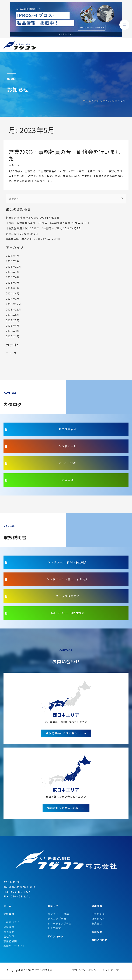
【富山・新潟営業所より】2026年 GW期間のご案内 (38, 223)
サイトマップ (111, 970)
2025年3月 (13, 283)
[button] (66, 429)
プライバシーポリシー (86, 970)
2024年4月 (13, 293)
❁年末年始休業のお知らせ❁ (23, 239)
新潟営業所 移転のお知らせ (22, 217)
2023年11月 (14, 309)
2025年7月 (13, 272)
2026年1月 (13, 261)
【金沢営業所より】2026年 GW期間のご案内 (34, 228)
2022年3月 (13, 336)
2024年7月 (13, 288)
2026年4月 (13, 256)
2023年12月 (14, 304)
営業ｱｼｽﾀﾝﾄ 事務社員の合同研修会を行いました (65, 155)
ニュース (14, 165)
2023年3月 (13, 331)
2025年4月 (13, 277)
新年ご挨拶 (13, 234)
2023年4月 (13, 326)
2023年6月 (13, 315)
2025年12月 (14, 267)
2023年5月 (13, 320)
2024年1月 (13, 299)
